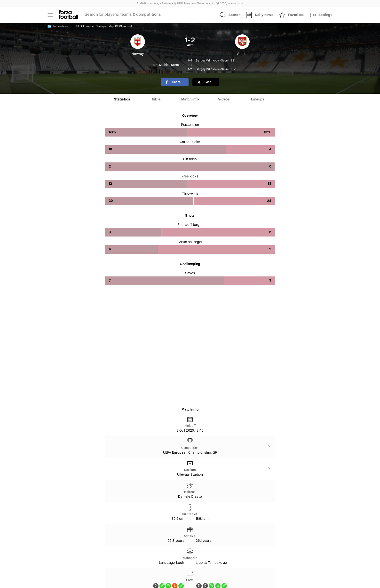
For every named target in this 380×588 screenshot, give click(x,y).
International (58, 26)
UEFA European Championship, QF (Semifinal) (104, 27)
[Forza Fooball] (68, 15)
